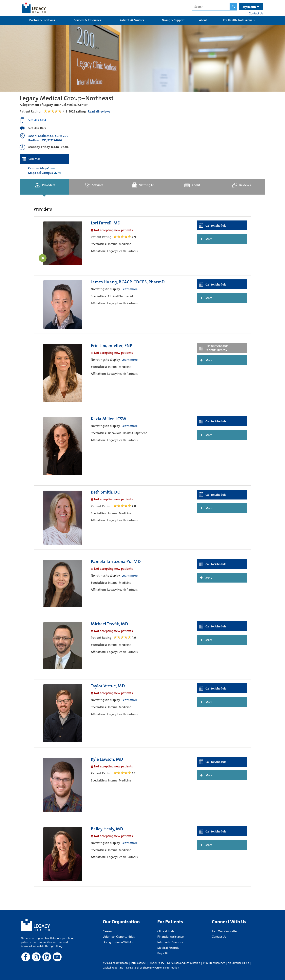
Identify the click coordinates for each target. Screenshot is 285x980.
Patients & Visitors (132, 20)
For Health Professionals (239, 20)
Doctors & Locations (42, 20)
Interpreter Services (170, 942)
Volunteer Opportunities (119, 936)
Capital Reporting (113, 968)
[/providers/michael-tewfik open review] (123, 638)
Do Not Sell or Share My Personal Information (153, 968)
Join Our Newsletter (225, 931)
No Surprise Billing (238, 963)
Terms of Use (138, 963)
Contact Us (256, 13)
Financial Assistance (171, 936)
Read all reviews (99, 111)
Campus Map (37, 168)
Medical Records (168, 948)
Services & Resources (87, 20)
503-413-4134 (37, 120)
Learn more (130, 289)
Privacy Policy (156, 963)
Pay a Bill (163, 953)
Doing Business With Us (118, 942)
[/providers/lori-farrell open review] (123, 237)
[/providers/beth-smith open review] (123, 506)
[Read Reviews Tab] (55, 111)
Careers (108, 931)
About (203, 20)
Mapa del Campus (41, 173)
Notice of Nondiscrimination (184, 963)
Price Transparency (214, 963)
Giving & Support (173, 20)
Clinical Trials (166, 931)
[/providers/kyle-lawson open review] (123, 773)
